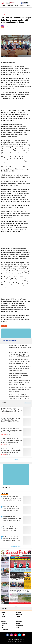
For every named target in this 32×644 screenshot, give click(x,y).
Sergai (3, 626)
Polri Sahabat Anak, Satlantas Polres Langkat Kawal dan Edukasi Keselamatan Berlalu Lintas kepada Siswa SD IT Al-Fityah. (11, 430)
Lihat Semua (16, 460)
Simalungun (19, 626)
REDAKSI (11, 640)
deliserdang (4, 630)
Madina (6, 15)
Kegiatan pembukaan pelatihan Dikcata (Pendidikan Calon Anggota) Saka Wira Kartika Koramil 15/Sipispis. (12, 519)
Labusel (18, 617)
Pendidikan (4, 623)
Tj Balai (18, 628)
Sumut (3, 628)
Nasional (3, 621)
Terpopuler (10, 6)
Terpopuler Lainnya (16, 547)
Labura (3, 617)
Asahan (3, 612)
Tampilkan (28, 403)
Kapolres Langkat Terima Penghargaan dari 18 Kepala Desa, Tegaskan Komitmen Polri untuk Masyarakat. (11, 410)
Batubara (19, 612)
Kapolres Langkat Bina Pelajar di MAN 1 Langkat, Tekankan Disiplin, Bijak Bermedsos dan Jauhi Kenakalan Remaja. (11, 420)
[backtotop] (16, 608)
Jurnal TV (28, 6)
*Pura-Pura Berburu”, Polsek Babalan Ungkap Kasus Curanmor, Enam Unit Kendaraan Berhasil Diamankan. (12, 529)
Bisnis (22, 6)
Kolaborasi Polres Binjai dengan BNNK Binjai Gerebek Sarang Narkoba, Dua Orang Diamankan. (12, 498)
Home (3, 6)
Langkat (3, 619)
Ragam (18, 623)
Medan (18, 619)
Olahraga (19, 621)
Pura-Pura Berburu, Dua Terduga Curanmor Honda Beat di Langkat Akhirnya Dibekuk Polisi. (11, 508)
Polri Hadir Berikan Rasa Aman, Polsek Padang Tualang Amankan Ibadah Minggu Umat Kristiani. (11, 451)
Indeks (16, 6)
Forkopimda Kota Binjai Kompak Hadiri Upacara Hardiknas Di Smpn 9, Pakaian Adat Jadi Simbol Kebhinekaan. (13, 539)
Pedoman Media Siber (19, 640)
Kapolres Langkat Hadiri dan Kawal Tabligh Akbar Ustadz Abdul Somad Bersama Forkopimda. (11, 440)
